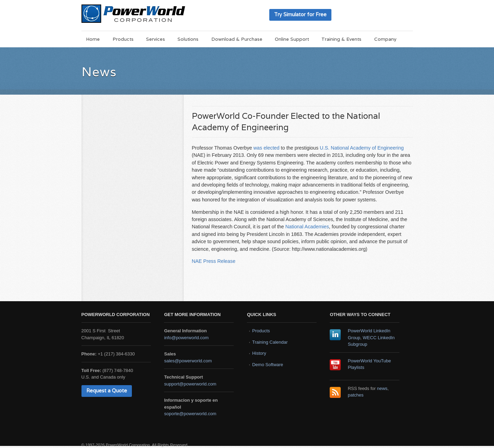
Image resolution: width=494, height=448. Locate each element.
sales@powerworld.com (188, 361)
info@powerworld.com (186, 338)
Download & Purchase (237, 39)
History (259, 353)
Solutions (188, 39)
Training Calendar (270, 342)
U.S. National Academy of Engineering (362, 148)
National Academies (307, 227)
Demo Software (268, 365)
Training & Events (341, 39)
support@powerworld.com (190, 384)
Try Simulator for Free (300, 14)
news (382, 388)
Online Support (292, 39)
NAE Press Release (214, 261)
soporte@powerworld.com (190, 414)
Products (123, 39)
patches (356, 395)
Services (156, 39)
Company (385, 39)
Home (93, 39)
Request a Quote (107, 390)
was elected (267, 148)
